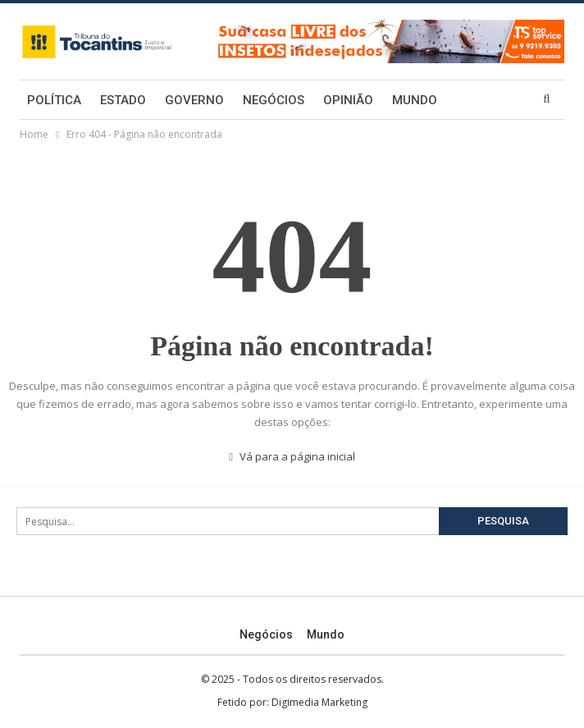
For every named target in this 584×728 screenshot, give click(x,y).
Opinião (348, 100)
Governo (194, 100)
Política (54, 100)
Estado (123, 100)
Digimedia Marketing (319, 702)
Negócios (274, 100)
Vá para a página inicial (292, 456)
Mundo (415, 100)
